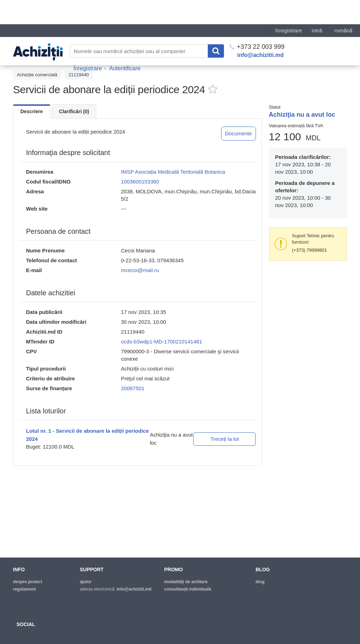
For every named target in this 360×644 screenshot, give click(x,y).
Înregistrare (88, 44)
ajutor (86, 582)
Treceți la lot (224, 439)
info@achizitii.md (261, 31)
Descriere (32, 111)
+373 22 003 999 (257, 22)
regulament (24, 589)
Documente (239, 133)
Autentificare (125, 44)
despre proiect (28, 582)
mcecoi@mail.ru (140, 270)
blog (260, 582)
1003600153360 (140, 182)
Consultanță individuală (188, 589)
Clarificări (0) (74, 111)
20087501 (133, 388)
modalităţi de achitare (186, 582)
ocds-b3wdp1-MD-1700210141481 (162, 342)
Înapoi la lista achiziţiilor (41, 59)
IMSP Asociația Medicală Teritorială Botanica (173, 172)
